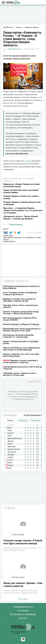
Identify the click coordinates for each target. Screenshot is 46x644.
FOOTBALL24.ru (13, 3)
